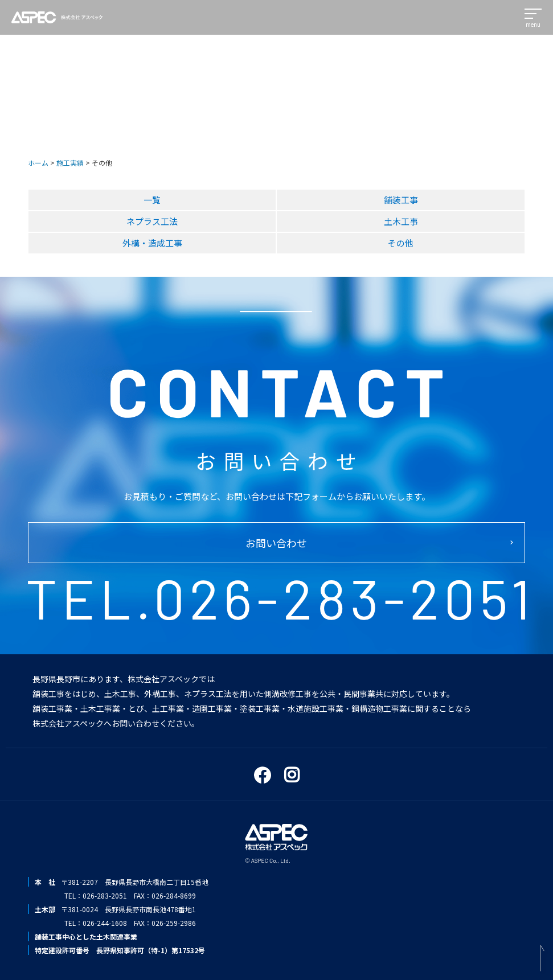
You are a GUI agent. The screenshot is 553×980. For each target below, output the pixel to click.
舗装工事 (401, 200)
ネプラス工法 (152, 221)
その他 (401, 243)
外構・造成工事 (152, 243)
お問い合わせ (276, 543)
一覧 (152, 200)
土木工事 (401, 221)
